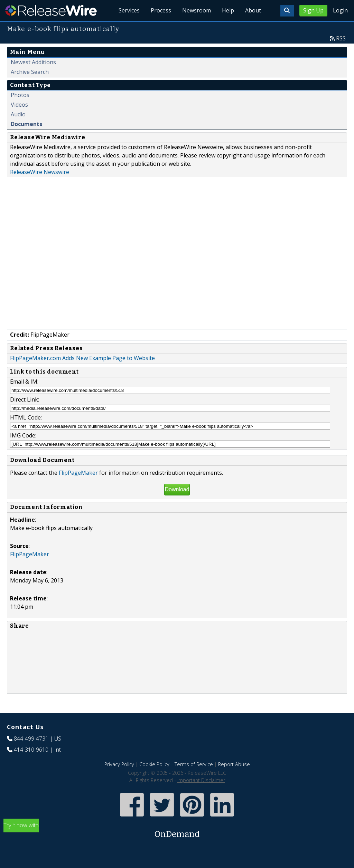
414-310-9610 (31, 750)
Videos (19, 105)
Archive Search (30, 72)
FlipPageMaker (78, 473)
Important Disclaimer (201, 780)
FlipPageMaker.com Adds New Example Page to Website (82, 358)
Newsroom (197, 10)
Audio (18, 114)
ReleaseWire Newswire (40, 172)
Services (129, 10)
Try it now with (177, 831)
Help (228, 10)
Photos (20, 95)
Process (161, 10)
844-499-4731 (31, 739)
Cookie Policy (154, 764)
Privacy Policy (119, 764)
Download (177, 489)
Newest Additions (33, 62)
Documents (26, 124)
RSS (341, 38)
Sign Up (313, 10)
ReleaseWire (51, 10)
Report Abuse (234, 764)
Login (340, 10)
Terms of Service (194, 764)
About (253, 10)
